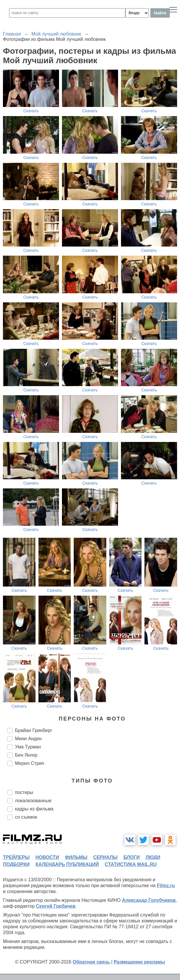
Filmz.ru (166, 886)
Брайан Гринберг (33, 730)
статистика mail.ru (131, 864)
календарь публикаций (67, 864)
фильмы (76, 857)
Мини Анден (28, 739)
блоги (131, 857)
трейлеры (16, 857)
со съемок (26, 817)
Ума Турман (28, 747)
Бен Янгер (26, 755)
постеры (24, 792)
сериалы (105, 857)
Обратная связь (91, 962)
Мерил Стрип (30, 763)
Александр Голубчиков (149, 900)
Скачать (31, 111)
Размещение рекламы (139, 962)
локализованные (33, 801)
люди (153, 857)
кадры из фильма (34, 809)
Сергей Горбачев (55, 906)
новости (47, 857)
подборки (16, 864)
